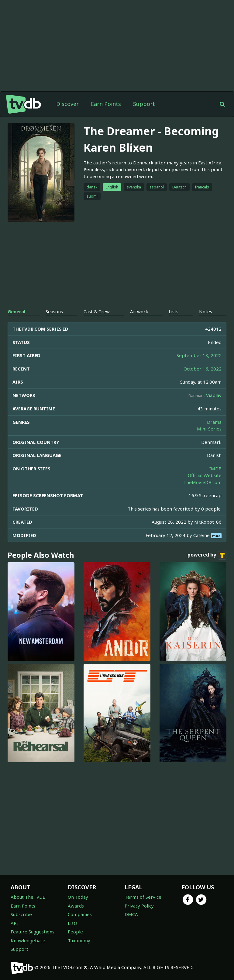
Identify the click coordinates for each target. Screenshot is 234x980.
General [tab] (16, 311)
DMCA (131, 914)
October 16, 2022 (203, 369)
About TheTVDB (28, 897)
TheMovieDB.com (202, 482)
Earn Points (106, 104)
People (75, 932)
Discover (67, 104)
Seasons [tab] (54, 311)
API (14, 923)
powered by (207, 555)
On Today (78, 897)
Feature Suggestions (33, 932)
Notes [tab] (206, 311)
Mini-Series (209, 429)
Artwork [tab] (139, 311)
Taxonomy (79, 940)
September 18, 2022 (199, 355)
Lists (73, 923)
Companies (80, 914)
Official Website (205, 475)
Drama (214, 422)
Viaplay (214, 395)
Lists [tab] (174, 311)
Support (144, 104)
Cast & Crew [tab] (97, 311)
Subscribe (21, 914)
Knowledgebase (28, 940)
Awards (76, 906)
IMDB (215, 469)
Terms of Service (143, 897)
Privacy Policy (139, 906)
